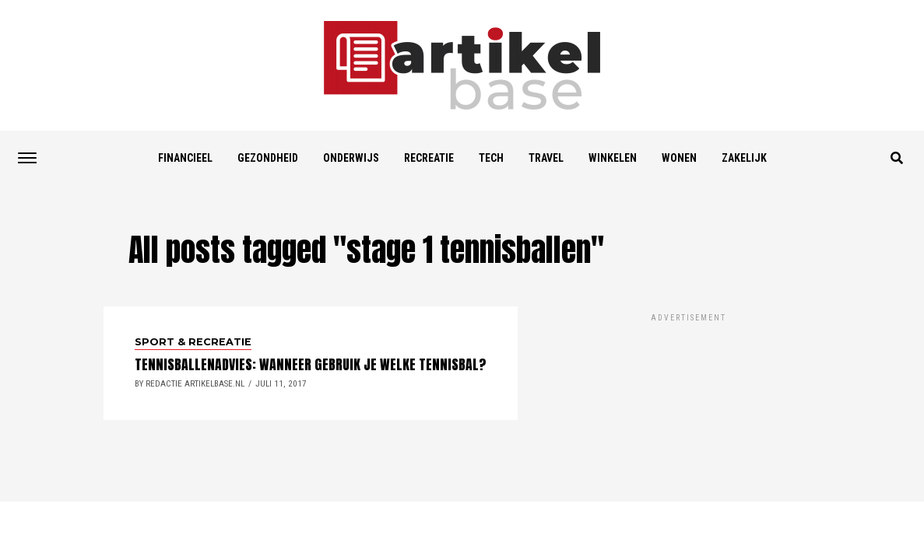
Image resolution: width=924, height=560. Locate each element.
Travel (546, 158)
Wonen (679, 158)
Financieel (185, 158)
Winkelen (613, 158)
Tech (491, 158)
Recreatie (429, 158)
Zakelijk (744, 158)
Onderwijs (351, 158)
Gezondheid (268, 158)
